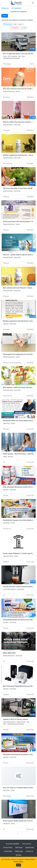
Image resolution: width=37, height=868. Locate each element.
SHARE (23, 28)
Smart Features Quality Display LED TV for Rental (19, 821)
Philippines (5, 8)
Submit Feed (30, 848)
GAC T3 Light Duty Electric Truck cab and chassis (19, 54)
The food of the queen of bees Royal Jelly (18, 188)
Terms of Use (27, 844)
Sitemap (19, 855)
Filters (5, 16)
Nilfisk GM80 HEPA (9, 653)
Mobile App (19, 851)
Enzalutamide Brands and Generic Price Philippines (20, 620)
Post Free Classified (13, 844)
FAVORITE (14, 28)
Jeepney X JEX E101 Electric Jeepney (15, 719)
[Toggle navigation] (33, 3)
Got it (18, 865)
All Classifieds (16, 8)
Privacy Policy (8, 848)
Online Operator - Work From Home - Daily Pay (18, 454)
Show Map (8, 24)
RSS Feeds (19, 848)
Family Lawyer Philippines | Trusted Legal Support (20, 553)
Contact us (29, 851)
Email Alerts (8, 851)
